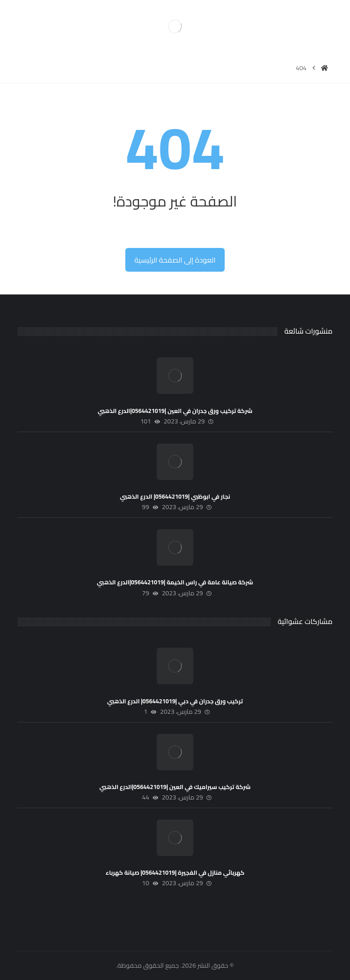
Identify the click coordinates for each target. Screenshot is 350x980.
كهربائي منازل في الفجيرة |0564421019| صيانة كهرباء (175, 872)
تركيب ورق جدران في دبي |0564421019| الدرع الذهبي (175, 701)
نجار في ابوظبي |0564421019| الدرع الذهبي (175, 496)
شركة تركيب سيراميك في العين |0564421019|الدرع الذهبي (175, 787)
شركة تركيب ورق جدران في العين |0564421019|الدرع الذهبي (175, 411)
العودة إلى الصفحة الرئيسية (175, 260)
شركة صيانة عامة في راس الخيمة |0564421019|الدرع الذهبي (175, 582)
